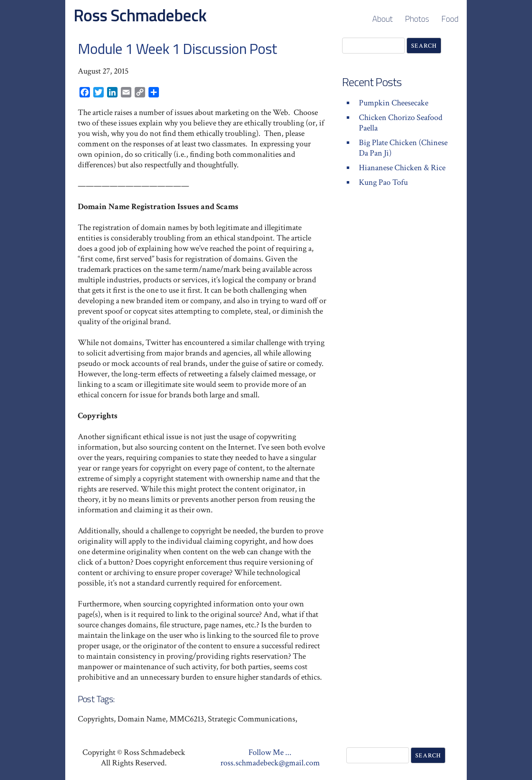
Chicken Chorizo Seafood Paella (401, 123)
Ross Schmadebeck (140, 15)
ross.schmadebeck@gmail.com (270, 763)
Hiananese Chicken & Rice (402, 168)
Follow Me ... (270, 752)
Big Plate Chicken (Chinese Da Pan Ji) (403, 148)
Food (450, 19)
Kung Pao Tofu (383, 182)
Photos (417, 19)
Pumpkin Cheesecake (394, 103)
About (382, 19)
